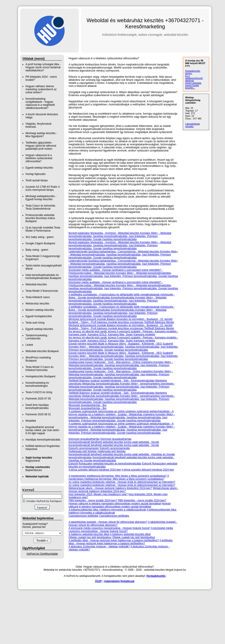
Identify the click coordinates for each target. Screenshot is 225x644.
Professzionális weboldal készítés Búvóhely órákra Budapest (40, 218)
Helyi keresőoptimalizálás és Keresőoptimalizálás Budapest (43, 277)
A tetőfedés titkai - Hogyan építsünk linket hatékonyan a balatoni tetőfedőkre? (114, 540)
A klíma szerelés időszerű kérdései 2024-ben (95, 470)
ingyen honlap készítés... (192, 87)
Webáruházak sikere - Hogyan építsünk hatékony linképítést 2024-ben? (110, 488)
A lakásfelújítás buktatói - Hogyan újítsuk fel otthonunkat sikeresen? (108, 522)
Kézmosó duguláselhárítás (84, 439)
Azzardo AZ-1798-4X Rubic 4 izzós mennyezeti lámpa (43, 188)
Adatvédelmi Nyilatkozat (119, 581)
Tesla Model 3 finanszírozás (42, 291)
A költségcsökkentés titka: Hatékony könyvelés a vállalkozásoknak (107, 510)
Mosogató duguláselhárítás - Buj (87, 405)
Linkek (29, 345)
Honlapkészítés (156, 576)
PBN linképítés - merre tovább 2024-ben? (93, 500)
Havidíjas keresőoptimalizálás (43, 440)
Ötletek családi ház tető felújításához (90, 537)
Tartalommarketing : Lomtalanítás (37, 337)
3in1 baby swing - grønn (40, 237)
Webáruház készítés (37, 304)
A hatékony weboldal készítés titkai (89, 534)
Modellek (31, 421)
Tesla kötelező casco (38, 297)
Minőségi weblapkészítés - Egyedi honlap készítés (41, 198)
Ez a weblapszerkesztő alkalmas (194, 78)
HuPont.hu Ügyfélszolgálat (42, 554)
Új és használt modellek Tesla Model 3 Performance (43, 229)
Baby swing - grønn (37, 250)
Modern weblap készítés (40, 310)
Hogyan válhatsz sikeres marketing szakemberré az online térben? (41, 89)
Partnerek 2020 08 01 (38, 414)
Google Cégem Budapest (40, 243)
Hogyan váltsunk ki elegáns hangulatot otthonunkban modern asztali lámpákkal (115, 504)
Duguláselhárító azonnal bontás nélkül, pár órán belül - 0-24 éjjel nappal (43, 430)
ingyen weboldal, (193, 83)
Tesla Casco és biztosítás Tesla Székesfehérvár (40, 207)
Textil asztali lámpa (37, 180)
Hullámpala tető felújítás (83, 451)
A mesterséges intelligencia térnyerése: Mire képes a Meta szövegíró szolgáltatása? (118, 476)
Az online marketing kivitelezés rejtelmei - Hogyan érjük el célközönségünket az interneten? (122, 482)
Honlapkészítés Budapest (40, 376)
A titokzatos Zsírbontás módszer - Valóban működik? (99, 547)
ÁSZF (98, 581)
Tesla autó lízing (35, 323)
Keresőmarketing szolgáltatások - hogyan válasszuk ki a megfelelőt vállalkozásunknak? (40, 103)
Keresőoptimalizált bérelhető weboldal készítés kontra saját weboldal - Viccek (114, 442)
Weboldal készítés (36, 284)
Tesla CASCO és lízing (39, 392)
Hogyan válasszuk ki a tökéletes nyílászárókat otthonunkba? (39, 158)
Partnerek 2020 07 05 (38, 399)
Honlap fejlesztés (35, 174)
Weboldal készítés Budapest (42, 351)
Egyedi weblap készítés (39, 168)
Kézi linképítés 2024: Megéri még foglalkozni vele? (98, 494)
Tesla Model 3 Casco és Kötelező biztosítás (39, 369)
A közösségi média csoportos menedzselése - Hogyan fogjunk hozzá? (109, 528)
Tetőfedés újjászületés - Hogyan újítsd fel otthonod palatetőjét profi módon (41, 146)
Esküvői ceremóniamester (84, 448)
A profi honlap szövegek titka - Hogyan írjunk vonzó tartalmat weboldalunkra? (43, 67)
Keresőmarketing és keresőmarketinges (37, 384)
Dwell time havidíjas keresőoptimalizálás (37, 407)
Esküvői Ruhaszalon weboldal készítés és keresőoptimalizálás (105, 464)
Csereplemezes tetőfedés (83, 516)
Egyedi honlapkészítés (39, 316)
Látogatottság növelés (193, 125)
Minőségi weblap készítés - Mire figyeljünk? (41, 135)
